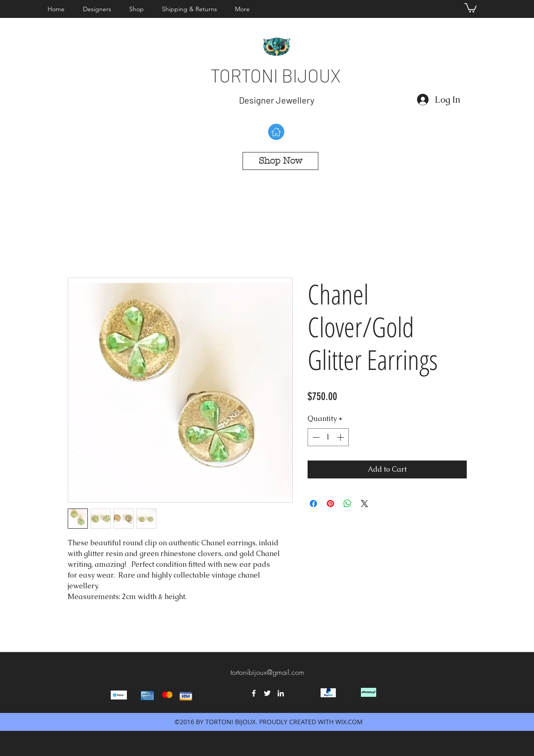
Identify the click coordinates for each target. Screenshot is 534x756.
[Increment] (341, 437)
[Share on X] (365, 504)
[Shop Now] (280, 161)
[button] (99, 9)
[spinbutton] (328, 437)
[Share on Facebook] (313, 504)
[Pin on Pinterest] (330, 504)
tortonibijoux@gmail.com (267, 672)
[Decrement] (315, 437)
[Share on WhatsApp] (347, 504)
